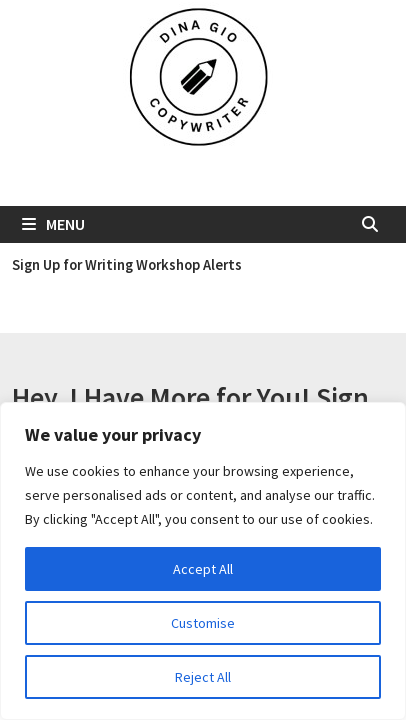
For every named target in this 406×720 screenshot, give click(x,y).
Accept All (203, 569)
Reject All (203, 677)
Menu (53, 224)
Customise (203, 623)
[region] (203, 561)
